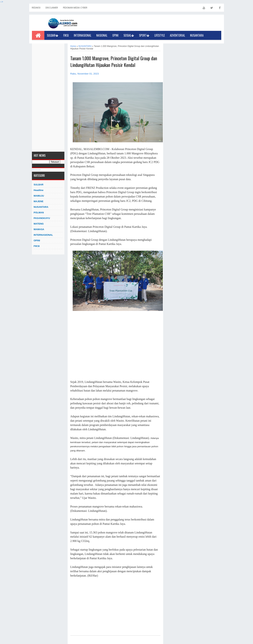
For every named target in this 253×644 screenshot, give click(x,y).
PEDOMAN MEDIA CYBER (75, 8)
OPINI (115, 35)
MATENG (39, 224)
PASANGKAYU (42, 218)
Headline (39, 190)
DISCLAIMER (52, 8)
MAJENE (39, 201)
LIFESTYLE (160, 35)
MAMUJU (39, 196)
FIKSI (66, 35)
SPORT (144, 35)
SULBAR (53, 35)
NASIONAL (102, 35)
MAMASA (39, 229)
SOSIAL (129, 35)
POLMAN (39, 213)
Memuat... (37, 170)
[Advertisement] (48, 98)
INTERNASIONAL (82, 35)
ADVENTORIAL (177, 35)
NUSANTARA (197, 35)
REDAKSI (36, 8)
